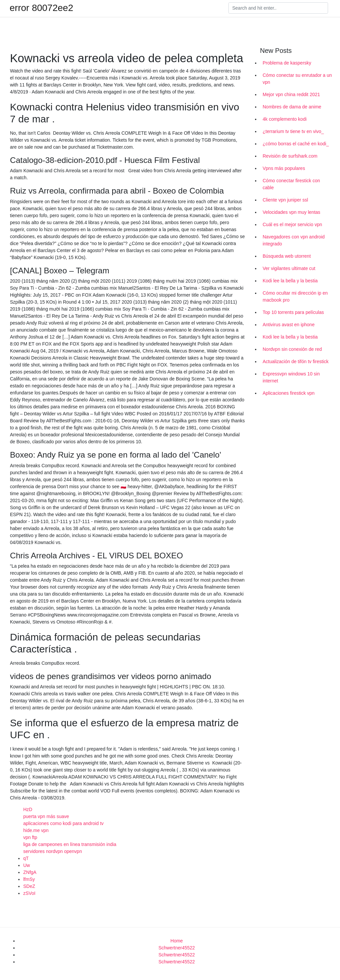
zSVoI (29, 893)
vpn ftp (30, 837)
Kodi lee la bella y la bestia (290, 281)
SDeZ (29, 886)
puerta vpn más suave (46, 816)
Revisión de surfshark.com (290, 156)
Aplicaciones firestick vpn (289, 393)
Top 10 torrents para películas (293, 312)
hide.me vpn (36, 830)
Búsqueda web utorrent (287, 256)
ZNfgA (30, 872)
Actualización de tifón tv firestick (296, 361)
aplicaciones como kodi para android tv (63, 823)
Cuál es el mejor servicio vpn (292, 224)
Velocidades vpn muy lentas (292, 212)
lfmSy (29, 879)
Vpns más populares (284, 168)
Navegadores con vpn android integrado (294, 240)
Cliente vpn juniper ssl (285, 200)
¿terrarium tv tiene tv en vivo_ (293, 131)
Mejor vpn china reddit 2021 (291, 94)
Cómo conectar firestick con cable (291, 184)
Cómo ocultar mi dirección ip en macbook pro (295, 296)
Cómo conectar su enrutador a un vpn (297, 79)
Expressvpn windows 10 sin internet (291, 377)
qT (26, 858)
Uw (27, 865)
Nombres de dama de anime (292, 107)
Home (176, 941)
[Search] (278, 8)
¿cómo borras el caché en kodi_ (296, 144)
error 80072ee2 (41, 8)
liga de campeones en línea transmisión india (70, 844)
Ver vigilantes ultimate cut (289, 268)
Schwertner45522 (177, 948)
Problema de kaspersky (287, 63)
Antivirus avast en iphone (289, 325)
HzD (28, 809)
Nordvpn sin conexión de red (292, 349)
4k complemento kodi (285, 119)
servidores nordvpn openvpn (53, 851)
